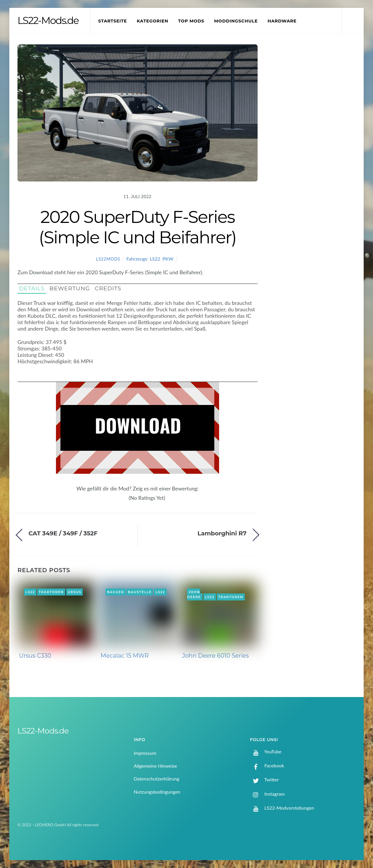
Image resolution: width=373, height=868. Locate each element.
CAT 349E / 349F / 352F (63, 533)
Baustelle (140, 592)
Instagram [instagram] (267, 794)
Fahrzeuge (137, 259)
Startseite (113, 21)
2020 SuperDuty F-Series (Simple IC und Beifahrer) (138, 227)
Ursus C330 (35, 656)
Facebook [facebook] (267, 765)
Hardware (282, 21)
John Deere (194, 595)
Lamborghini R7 (222, 533)
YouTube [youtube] (266, 751)
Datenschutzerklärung (156, 779)
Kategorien (152, 21)
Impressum (145, 753)
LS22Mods (108, 259)
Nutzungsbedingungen (157, 792)
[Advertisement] (315, 141)
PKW (168, 259)
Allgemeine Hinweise (155, 766)
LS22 (155, 259)
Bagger (116, 592)
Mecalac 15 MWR (125, 656)
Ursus (75, 592)
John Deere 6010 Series (215, 656)
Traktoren (51, 592)
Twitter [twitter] (264, 779)
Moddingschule (236, 21)
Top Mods (191, 21)
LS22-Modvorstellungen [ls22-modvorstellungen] (282, 808)
